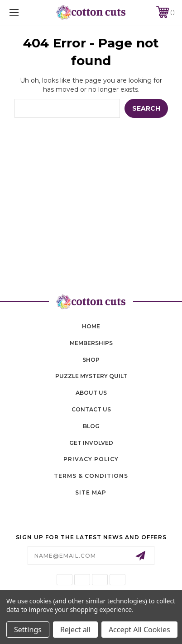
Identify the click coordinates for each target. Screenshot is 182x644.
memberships (91, 343)
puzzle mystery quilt (91, 376)
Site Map (91, 492)
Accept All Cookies (139, 630)
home (91, 326)
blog (91, 426)
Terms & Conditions (91, 476)
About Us (91, 393)
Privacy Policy (91, 459)
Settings (28, 630)
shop (91, 360)
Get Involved (91, 443)
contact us (91, 409)
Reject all (75, 630)
